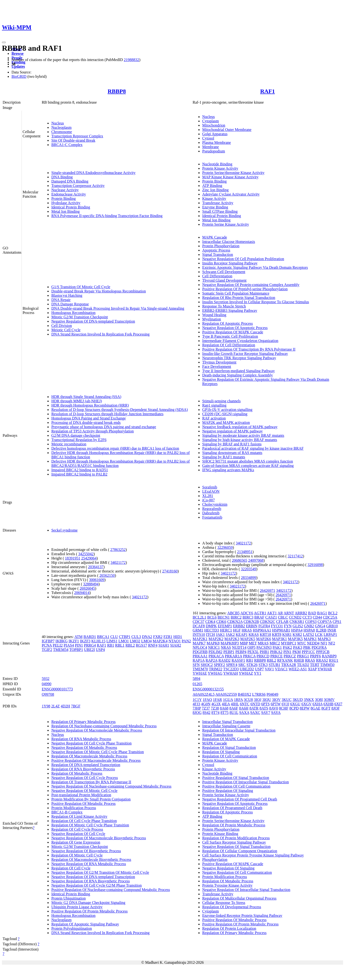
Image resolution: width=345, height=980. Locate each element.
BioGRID (19, 76)
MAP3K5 (295, 639)
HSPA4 (297, 630)
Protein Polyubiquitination (72, 928)
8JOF (336, 708)
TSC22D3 (231, 669)
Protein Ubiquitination (69, 898)
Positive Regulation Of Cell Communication (236, 786)
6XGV (306, 704)
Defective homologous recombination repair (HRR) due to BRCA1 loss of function (115, 448)
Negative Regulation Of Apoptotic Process (235, 328)
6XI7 (338, 704)
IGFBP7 (48, 641)
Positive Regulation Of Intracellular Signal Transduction (245, 782)
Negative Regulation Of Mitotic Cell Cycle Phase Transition (98, 752)
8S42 (206, 713)
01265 (197, 684)
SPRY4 (232, 665)
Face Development (217, 367)
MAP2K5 (248, 639)
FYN (288, 626)
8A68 (224, 708)
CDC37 (198, 622)
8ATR (254, 708)
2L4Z (56, 706)
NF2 (332, 643)
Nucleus (57, 123)
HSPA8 (309, 630)
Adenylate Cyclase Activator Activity (231, 194)
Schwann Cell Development (224, 272)
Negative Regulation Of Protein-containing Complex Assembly (251, 285)
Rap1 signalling (214, 405)
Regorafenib (212, 509)
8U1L (234, 713)
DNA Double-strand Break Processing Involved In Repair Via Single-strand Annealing (118, 308)
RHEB (299, 660)
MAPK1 (310, 639)
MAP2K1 (200, 639)
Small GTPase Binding (220, 211)
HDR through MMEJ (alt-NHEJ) (77, 401)
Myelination (212, 319)
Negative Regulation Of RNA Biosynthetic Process (91, 881)
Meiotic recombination (69, 444)
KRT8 (277, 635)
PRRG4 (90, 645)
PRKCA (249, 656)
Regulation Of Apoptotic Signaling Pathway (85, 924)
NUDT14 (239, 647)
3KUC (287, 700)
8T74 (215, 713)
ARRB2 (301, 613)
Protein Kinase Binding (220, 834)
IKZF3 (85, 641)
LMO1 (124, 641)
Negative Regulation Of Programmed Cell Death (240, 799)
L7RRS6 (259, 694)
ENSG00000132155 (208, 689)
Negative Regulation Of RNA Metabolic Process (89, 864)
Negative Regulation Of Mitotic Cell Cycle (84, 791)
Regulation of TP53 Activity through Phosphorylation (92, 431)
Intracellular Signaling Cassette (226, 726)
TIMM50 (328, 665)
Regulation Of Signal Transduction (229, 748)
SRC (242, 665)
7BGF (76, 706)
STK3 (263, 665)
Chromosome (62, 132)
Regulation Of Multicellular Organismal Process (239, 898)
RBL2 (130, 645)
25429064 (89, 558)
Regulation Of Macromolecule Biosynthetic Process (91, 860)
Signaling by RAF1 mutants (224, 457)
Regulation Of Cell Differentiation (229, 345)
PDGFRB (200, 652)
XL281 (208, 496)
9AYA (276, 713)
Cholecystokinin (215, 504)
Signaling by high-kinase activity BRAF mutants (240, 440)
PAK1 (277, 647)
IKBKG (62, 641)
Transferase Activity (218, 203)
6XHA (317, 704)
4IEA (226, 704)
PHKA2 (276, 652)
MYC (302, 643)
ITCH (210, 635)
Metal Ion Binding (65, 211)
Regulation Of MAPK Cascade (226, 739)
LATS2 (308, 635)
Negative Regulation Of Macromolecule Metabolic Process (97, 730)
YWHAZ (246, 673)
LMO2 (135, 641)
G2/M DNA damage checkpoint (76, 435)
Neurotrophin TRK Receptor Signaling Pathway (239, 358)
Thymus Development (219, 362)
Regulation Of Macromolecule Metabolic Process (89, 756)
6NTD (255, 704)
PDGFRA (319, 647)
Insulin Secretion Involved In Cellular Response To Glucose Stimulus (256, 302)
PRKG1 (303, 656)
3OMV (329, 700)
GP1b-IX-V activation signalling (227, 410)
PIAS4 (69, 645)
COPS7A (325, 622)
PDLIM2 (215, 652)
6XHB (328, 704)
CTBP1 (125, 637)
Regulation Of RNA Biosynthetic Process (83, 769)
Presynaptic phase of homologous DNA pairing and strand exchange (104, 427)
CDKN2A (235, 622)
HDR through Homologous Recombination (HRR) (90, 405)
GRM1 (198, 630)
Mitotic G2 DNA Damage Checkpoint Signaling (88, 903)
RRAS (310, 660)
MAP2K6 (264, 639)
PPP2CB (323, 652)
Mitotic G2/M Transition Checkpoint (80, 317)
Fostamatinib (212, 517)
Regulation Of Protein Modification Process (236, 838)
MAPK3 (324, 639)
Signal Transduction (218, 255)
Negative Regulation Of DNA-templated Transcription (93, 321)
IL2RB (321, 630)
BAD (312, 613)
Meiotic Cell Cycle (66, 330)
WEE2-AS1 (298, 669)
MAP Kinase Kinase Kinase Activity (230, 177)
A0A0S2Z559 (226, 694)
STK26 (252, 665)
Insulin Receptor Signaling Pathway (230, 263)
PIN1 (79, 645)
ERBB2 (239, 626)
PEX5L (253, 652)
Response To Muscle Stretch (224, 306)
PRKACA (216, 656)
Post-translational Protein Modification (81, 795)
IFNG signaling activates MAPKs (228, 470)
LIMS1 (112, 641)
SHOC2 (207, 665)
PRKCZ (290, 656)
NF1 (324, 643)
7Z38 (215, 708)
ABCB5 (234, 613)
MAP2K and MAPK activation (226, 423)
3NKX (309, 700)
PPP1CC (308, 652)
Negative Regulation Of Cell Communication (237, 872)
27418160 (170, 571)
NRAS (226, 647)
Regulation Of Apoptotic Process (227, 323)
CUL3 (136, 637)
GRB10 (332, 626)
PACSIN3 (264, 647)
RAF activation (214, 418)
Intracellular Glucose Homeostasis (229, 242)
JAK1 (220, 635)
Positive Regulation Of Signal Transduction (236, 778)
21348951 (245, 552)
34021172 (118, 563)
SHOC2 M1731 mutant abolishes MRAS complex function (248, 461)
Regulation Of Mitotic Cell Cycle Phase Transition (90, 825)
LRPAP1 (330, 635)
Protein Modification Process (74, 808)
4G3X (216, 704)
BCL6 (212, 617)
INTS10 (199, 635)
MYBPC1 (289, 643)
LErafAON (211, 491)
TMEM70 (200, 669)
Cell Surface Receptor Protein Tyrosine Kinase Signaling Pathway (253, 855)
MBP (244, 643)
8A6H (244, 708)
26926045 (87, 588)
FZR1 (168, 637)
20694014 (82, 593)
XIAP (312, 669)
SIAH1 (164, 645)
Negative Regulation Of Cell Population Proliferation (243, 259)
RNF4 (153, 645)
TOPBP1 (76, 650)
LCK (319, 635)
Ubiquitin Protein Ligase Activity (77, 907)
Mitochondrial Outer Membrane (227, 130)
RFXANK (285, 660)
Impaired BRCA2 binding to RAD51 (80, 470)
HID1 (178, 637)
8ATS (264, 708)
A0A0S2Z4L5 (204, 694)
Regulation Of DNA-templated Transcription (86, 765)
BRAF (259, 617)
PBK (307, 647)
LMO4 (146, 641)
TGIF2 (47, 650)
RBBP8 (117, 91)
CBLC (283, 617)
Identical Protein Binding (71, 207)
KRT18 (265, 635)
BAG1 (322, 613)
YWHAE (200, 673)
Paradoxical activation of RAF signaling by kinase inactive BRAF (253, 448)
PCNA (47, 645)
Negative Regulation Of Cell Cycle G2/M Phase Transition (96, 885)
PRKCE (276, 656)
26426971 (268, 591)
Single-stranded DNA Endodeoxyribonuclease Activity (93, 173)
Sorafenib (210, 487)
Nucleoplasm (61, 127)
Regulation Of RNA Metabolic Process (81, 739)
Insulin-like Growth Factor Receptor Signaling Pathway (245, 354)
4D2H (65, 706)
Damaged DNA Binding (70, 181)
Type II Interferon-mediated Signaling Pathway (239, 371)
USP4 (100, 650)
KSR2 (297, 635)
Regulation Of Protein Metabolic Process (234, 825)
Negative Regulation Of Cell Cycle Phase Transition (91, 743)
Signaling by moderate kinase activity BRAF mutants (243, 435)
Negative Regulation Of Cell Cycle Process (85, 778)
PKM (297, 652)
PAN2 (186, 641)
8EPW (305, 708)
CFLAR (282, 622)
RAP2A (212, 660)
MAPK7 (199, 643)
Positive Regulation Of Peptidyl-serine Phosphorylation (245, 289)
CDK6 (221, 622)
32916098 (315, 565)
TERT (315, 665)
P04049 (273, 694)
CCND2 (295, 617)
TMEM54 (61, 650)
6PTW (276, 704)
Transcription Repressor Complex (77, 136)
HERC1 (226, 630)
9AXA (244, 713)
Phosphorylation (215, 860)
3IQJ (258, 700)
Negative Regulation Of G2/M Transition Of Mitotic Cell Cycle (100, 872)
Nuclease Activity (65, 190)
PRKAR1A (233, 656)
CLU (114, 637)
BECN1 (224, 617)
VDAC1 (281, 669)
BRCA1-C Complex (67, 145)
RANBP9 (329, 656)
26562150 (107, 575)
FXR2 (158, 637)
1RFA (238, 700)
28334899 (249, 578)
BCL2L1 (199, 617)
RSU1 (334, 660)
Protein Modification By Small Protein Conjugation (91, 799)
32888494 (91, 584)
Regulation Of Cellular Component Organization (240, 851)
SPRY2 (219, 665)
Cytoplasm (210, 121)
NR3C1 (214, 647)
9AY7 (266, 713)
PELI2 (58, 645)
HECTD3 (212, 630)
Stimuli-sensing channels (221, 401)
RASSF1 (238, 660)
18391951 (73, 558)
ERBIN (252, 626)
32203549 (248, 569)
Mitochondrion (214, 125)
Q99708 (48, 694)
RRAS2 (322, 660)
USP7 (259, 669)
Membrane (210, 147)
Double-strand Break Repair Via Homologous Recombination (99, 291)
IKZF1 (74, 641)
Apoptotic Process (216, 250)
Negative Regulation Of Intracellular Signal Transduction (246, 890)
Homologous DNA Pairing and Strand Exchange (89, 418)
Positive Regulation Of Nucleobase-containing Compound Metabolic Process (111, 890)
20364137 (96, 567)
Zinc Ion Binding (215, 190)
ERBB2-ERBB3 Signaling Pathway (230, 311)
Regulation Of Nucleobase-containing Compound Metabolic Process (104, 726)
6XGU (295, 704)
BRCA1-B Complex (67, 812)
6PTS (265, 704)
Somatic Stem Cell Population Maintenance (236, 293)
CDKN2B (251, 622)
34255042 (86, 554)
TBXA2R (289, 665)
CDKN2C (268, 622)
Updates (18, 66)
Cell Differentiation (217, 276)
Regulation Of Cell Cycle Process (77, 829)
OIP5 (252, 647)
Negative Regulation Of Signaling (228, 868)
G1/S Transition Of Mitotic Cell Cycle (81, 287)
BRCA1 (103, 637)
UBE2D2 (247, 669)
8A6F (234, 708)
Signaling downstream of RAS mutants (232, 453)
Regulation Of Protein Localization (229, 928)
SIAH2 (175, 645)
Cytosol (208, 138)
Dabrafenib (211, 513)
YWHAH (231, 673)
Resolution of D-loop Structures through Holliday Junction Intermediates (107, 414)
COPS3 (311, 622)
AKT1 (272, 613)
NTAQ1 (175, 641)
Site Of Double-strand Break (73, 140)
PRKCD (263, 656)
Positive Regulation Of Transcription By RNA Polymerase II (249, 349)
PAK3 (298, 647)
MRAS (263, 643)
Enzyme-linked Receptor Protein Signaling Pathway (242, 916)
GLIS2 (298, 626)
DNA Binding (62, 177)
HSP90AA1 (262, 630)
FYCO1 (277, 626)
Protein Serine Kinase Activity (226, 224)
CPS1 (337, 622)
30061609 (97, 580)
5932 (46, 679)
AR (280, 613)
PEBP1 (229, 652)
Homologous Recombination (73, 313)
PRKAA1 (200, 656)
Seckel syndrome (64, 530)
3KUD (298, 700)
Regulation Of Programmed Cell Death (232, 808)
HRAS (247, 630)
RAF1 (267, 91)
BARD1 (90, 637)
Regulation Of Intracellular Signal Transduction (239, 730)
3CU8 (248, 700)
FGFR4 (264, 626)
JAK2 (230, 635)
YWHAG (215, 673)
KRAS (254, 635)
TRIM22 (216, 669)
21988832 (132, 60)
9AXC (255, 713)
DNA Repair (61, 300)
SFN (196, 665)
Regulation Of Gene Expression (76, 842)
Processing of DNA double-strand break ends (86, 423)
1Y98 (46, 706)
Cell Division (62, 326)
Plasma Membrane (217, 143)
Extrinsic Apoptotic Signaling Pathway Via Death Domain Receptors (255, 267)
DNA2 (147, 637)
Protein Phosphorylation (221, 246)
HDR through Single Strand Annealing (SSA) (86, 397)
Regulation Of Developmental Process (232, 907)
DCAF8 (199, 626)
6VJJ (285, 704)
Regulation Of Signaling (221, 752)
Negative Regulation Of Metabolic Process (84, 748)
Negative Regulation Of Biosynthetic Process (86, 851)
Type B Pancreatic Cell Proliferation (230, 336)
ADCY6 (247, 613)
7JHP (197, 708)
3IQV (276, 700)
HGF (237, 630)
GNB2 (309, 626)
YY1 (257, 673)
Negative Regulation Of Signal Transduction (236, 847)
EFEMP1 (225, 626)
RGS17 (141, 645)
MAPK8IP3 (230, 643)
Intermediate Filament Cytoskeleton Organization (240, 341)
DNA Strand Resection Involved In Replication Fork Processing (100, 334)
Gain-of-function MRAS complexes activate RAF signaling (248, 466)
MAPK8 (213, 643)
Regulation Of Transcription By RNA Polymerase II (91, 782)
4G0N (206, 704)
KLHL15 (98, 641)
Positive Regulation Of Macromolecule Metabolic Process (96, 760)
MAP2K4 (160, 641)
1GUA (228, 700)
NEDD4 (313, 643)
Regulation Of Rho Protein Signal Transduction (239, 298)
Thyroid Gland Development (224, 280)
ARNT (289, 613)
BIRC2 (236, 617)
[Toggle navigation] (4, 42)
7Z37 (206, 708)
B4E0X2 (245, 694)
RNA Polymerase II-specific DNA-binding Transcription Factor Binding (107, 216)
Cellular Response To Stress (224, 903)
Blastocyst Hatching (67, 295)
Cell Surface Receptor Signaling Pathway (234, 842)
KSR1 (287, 635)
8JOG (197, 713)
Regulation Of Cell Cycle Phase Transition (84, 821)
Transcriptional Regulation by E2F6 (79, 440)
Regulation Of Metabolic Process (77, 773)
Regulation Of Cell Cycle (71, 868)
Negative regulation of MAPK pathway (232, 431)
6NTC (245, 704)
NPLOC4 (200, 647)
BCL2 (333, 613)
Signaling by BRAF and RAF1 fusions (232, 444)
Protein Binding (63, 199)
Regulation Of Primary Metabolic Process (83, 722)
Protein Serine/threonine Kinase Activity (233, 173)
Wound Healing (214, 315)
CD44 (317, 617)
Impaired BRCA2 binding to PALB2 (79, 474)
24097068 (256, 560)
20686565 (240, 560)
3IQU (267, 700)
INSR (332, 630)
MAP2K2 (216, 639)
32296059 (225, 547)
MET (253, 643)
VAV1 (269, 669)
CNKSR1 (297, 622)
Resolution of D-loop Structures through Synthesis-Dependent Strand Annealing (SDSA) (120, 410)
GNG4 (320, 626)
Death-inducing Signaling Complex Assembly (238, 375)
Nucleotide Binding (217, 164)
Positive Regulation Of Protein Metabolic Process (89, 911)
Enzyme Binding (215, 207)
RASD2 (225, 660)
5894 (196, 679)
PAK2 (287, 647)
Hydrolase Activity (66, 203)
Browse (17, 53)
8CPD (294, 708)
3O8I (319, 700)
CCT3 (307, 617)
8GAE (315, 708)
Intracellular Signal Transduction (227, 722)
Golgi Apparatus (215, 134)
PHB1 (264, 652)
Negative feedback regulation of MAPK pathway (240, 427)
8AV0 (274, 708)
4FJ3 (196, 704)
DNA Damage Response (70, 304)
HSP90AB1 (281, 630)
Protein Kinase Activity (220, 168)
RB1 (111, 645)
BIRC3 (248, 617)
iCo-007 (208, 500)
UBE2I (89, 650)
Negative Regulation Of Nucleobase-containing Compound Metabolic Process (111, 786)
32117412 (295, 556)
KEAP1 (242, 635)
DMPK (211, 626)
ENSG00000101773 (57, 689)
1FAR (218, 700)
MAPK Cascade (215, 237)
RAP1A (199, 660)
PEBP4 (241, 652)
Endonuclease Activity (69, 194)
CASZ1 (271, 617)
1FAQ (207, 700)
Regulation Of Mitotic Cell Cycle (77, 855)
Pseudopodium (214, 151)
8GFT (326, 708)
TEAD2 (303, 665)
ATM (79, 637)
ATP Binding (212, 186)
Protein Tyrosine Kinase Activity (227, 885)
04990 (46, 684)
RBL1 (120, 645)
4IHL (235, 704)
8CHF (284, 708)
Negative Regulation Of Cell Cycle (78, 834)
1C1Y (197, 700)
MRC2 (275, 643)
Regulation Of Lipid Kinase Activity (79, 816)
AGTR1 (260, 613)
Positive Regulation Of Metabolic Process (83, 804)
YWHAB (325, 669)
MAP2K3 (232, 639)
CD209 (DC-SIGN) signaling (225, 414)
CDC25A (330, 617)
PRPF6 (315, 656)
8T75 (224, 713)
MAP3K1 (279, 639)
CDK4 (210, 622)
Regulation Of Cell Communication (230, 756)
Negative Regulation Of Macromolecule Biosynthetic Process (99, 838)
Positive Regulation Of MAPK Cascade (233, 332)
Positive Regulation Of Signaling (228, 791)
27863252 (118, 550)
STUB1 (274, 665)
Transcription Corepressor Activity (78, 186)
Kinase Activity (214, 199)
